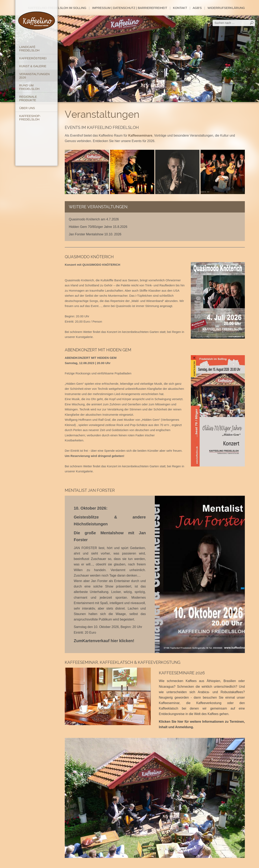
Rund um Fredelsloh (29, 87)
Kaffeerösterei (33, 58)
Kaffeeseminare (140, 135)
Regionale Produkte (28, 98)
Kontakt (180, 8)
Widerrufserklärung (226, 8)
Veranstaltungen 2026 (34, 76)
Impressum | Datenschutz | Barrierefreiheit (130, 8)
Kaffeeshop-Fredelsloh (30, 118)
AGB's (197, 8)
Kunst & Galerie (33, 66)
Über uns (27, 108)
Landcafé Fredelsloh (29, 49)
